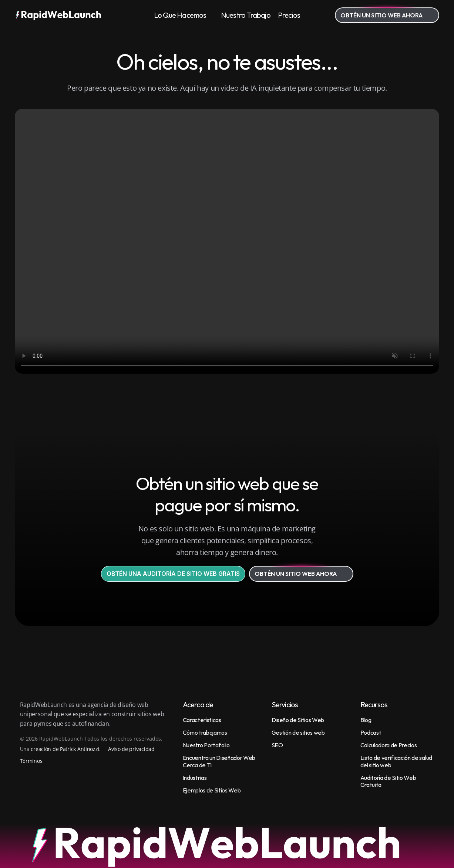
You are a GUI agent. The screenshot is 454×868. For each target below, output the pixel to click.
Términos (31, 761)
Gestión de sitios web (298, 732)
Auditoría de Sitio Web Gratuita (389, 781)
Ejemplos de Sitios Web (212, 790)
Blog (366, 720)
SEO (277, 745)
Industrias (195, 778)
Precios (289, 15)
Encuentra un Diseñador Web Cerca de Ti (220, 761)
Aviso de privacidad (131, 749)
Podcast (371, 732)
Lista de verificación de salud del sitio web (397, 761)
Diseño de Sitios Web (298, 720)
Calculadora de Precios (389, 745)
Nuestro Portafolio (206, 745)
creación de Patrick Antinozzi (65, 749)
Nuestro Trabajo (246, 15)
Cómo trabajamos (205, 732)
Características (202, 720)
